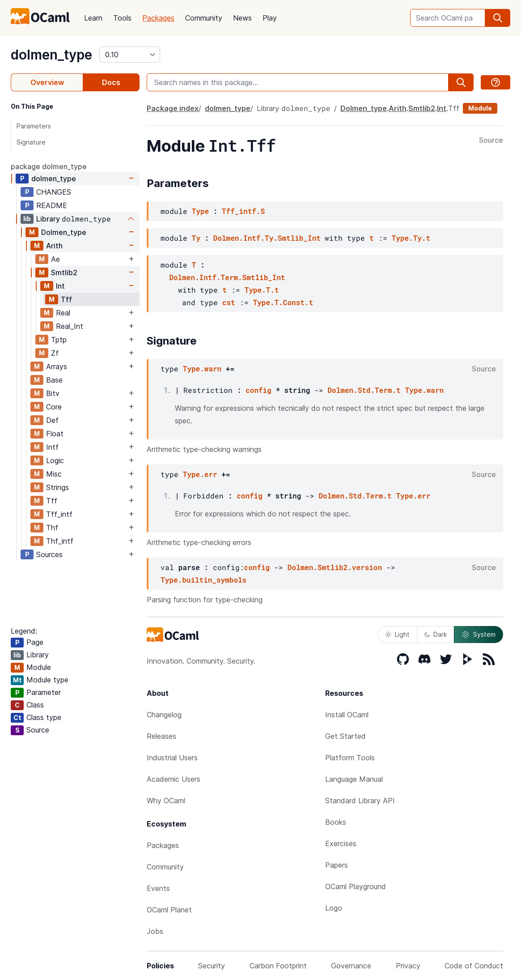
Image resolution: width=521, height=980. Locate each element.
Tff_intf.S (243, 211)
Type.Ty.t (411, 238)
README (52, 205)
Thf (52, 528)
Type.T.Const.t (283, 302)
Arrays (57, 366)
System (479, 635)
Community (204, 18)
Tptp (59, 340)
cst (229, 302)
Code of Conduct (474, 966)
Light (397, 634)
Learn (93, 18)
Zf (55, 353)
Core (54, 407)
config (258, 390)
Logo (334, 908)
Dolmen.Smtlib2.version (335, 567)
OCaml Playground (356, 886)
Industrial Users (172, 758)
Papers (337, 865)
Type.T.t (262, 290)
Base (54, 380)
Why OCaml (166, 801)
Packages (158, 18)
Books (336, 822)
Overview (47, 82)
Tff (66, 299)
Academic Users (174, 779)
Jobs (155, 931)
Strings (57, 487)
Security (212, 966)
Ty (196, 238)
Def (52, 420)
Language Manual (354, 779)
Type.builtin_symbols (203, 580)
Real (63, 313)
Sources (49, 554)
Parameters (34, 126)
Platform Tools (350, 758)
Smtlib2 (64, 273)
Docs (111, 82)
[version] (130, 55)
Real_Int (70, 326)
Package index (173, 108)
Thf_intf (60, 541)
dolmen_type (51, 55)
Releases (161, 736)
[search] (498, 18)
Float (55, 434)
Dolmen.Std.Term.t (364, 390)
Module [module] (480, 108)
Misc (54, 474)
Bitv (53, 393)
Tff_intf (59, 514)
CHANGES (54, 192)
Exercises (341, 844)
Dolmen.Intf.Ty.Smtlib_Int (267, 238)
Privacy (408, 966)
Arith (54, 246)
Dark (436, 634)
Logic (55, 460)
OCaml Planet (169, 910)
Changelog (164, 715)
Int (60, 286)
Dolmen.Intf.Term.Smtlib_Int (227, 277)
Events (158, 888)
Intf (52, 447)
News (242, 18)
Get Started (345, 736)
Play (270, 18)
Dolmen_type (64, 232)
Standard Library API (360, 801)
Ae (55, 259)
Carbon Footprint (278, 966)
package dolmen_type (49, 166)
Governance (351, 966)
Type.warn (202, 369)
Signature (31, 142)
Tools (122, 18)
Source (491, 141)
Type (200, 211)
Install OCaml (347, 715)
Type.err (200, 474)
